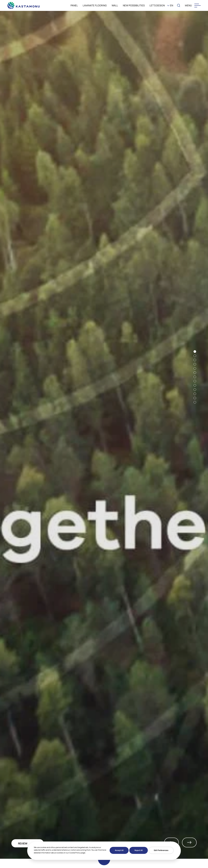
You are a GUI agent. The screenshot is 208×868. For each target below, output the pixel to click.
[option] (104, 434)
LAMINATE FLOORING (95, 5)
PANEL (74, 5)
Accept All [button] (119, 850)
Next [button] (189, 842)
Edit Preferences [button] (161, 850)
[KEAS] (24, 5)
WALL (115, 5)
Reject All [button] (139, 850)
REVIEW (23, 843)
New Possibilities (134, 5)
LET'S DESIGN (157, 5)
